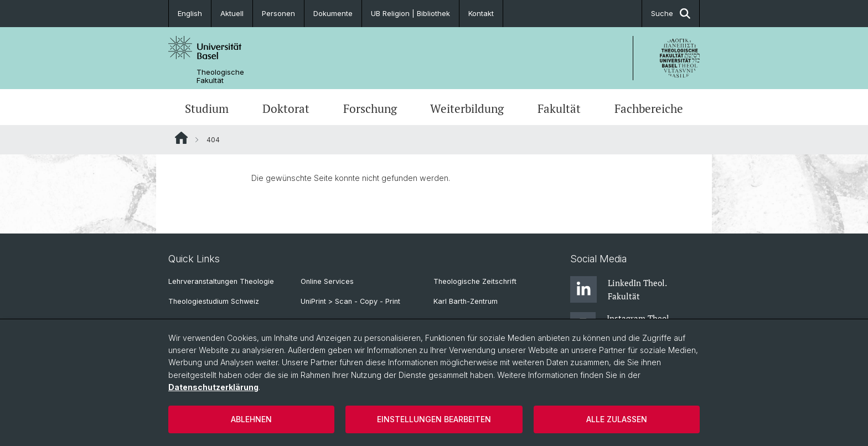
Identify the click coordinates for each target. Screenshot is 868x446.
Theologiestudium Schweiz (214, 301)
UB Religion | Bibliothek (410, 13)
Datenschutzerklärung (213, 387)
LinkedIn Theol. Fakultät (618, 289)
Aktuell (232, 13)
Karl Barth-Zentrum (466, 301)
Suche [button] (671, 14)
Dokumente (333, 13)
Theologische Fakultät (220, 76)
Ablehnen (251, 419)
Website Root (181, 138)
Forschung (370, 108)
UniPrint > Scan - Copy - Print (350, 301)
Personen (278, 13)
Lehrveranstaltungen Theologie (221, 281)
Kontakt (481, 13)
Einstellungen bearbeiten (434, 419)
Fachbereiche (649, 108)
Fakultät (559, 108)
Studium (207, 108)
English (190, 13)
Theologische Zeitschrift (475, 281)
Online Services (327, 281)
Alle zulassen (617, 419)
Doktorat (286, 108)
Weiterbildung (467, 108)
